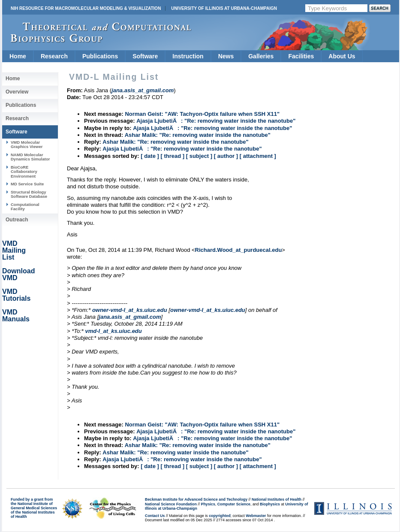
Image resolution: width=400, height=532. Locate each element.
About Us (342, 56)
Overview (17, 92)
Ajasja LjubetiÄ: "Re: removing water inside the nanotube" (216, 121)
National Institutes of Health (277, 499)
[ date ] (150, 156)
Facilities (301, 56)
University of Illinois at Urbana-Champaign (224, 8)
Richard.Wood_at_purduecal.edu (239, 250)
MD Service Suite (27, 184)
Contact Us (155, 516)
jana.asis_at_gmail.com (130, 317)
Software (145, 56)
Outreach (17, 220)
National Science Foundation (171, 504)
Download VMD (18, 274)
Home (18, 56)
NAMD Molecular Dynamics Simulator (30, 157)
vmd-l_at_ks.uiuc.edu (114, 331)
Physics (208, 504)
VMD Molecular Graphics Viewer (27, 144)
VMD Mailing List (14, 250)
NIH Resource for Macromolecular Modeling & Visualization (86, 8)
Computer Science (234, 504)
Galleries (261, 56)
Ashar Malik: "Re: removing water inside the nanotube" (198, 135)
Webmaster (256, 516)
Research (54, 56)
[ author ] (226, 156)
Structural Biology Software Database (29, 194)
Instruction (188, 56)
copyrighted (220, 516)
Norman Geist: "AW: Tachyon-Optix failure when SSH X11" (202, 114)
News (226, 56)
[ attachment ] (258, 156)
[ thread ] (172, 156)
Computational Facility (25, 207)
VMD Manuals (16, 316)
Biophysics (270, 504)
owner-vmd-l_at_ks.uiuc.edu (130, 310)
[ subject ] (199, 156)
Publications (100, 56)
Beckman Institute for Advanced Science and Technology (196, 499)
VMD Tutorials (16, 295)
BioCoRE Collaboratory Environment (24, 172)
